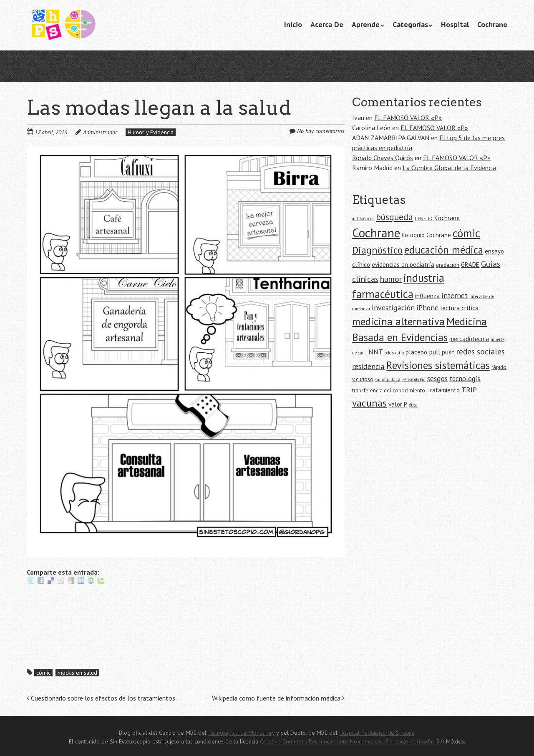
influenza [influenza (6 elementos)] (427, 296)
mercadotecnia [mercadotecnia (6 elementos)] (469, 339)
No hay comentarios (321, 131)
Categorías (410, 24)
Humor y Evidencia (151, 132)
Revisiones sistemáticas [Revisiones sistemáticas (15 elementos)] (438, 365)
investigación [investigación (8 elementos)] (393, 308)
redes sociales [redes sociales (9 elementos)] (481, 351)
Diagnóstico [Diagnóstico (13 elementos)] (377, 250)
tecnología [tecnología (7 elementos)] (465, 379)
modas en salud (77, 673)
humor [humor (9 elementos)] (391, 279)
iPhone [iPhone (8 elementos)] (427, 308)
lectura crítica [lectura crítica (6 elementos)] (459, 308)
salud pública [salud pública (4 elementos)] (388, 379)
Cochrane (492, 24)
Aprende (366, 24)
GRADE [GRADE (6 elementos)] (470, 265)
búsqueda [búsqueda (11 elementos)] (394, 217)
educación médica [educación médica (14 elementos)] (444, 250)
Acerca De (327, 24)
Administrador (100, 132)
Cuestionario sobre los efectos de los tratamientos (101, 698)
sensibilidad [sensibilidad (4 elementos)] (414, 379)
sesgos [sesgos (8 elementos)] (437, 378)
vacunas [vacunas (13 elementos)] (369, 403)
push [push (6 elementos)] (448, 352)
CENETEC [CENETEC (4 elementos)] (424, 219)
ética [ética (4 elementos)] (413, 405)
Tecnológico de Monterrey (241, 733)
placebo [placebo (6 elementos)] (416, 352)
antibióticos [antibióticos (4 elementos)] (363, 219)
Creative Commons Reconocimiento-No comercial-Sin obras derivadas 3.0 (352, 741)
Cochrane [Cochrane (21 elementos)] (376, 233)
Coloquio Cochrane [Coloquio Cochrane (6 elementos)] (426, 235)
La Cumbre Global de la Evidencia (449, 168)
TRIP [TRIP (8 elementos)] (469, 390)
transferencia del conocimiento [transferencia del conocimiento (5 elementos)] (389, 391)
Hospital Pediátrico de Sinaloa (377, 733)
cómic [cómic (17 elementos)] (466, 233)
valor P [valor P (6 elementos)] (398, 404)
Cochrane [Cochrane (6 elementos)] (447, 218)
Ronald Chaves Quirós (383, 158)
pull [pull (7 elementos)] (435, 352)
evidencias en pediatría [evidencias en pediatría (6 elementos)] (403, 265)
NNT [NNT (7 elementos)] (376, 352)
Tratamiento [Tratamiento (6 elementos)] (443, 390)
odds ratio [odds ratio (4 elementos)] (394, 353)
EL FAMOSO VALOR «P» (408, 118)
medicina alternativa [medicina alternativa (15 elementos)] (398, 321)
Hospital (455, 24)
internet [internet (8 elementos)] (455, 295)
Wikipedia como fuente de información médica (278, 698)
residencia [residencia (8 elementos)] (368, 366)
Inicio (293, 24)
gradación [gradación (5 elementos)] (448, 265)
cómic (43, 673)
